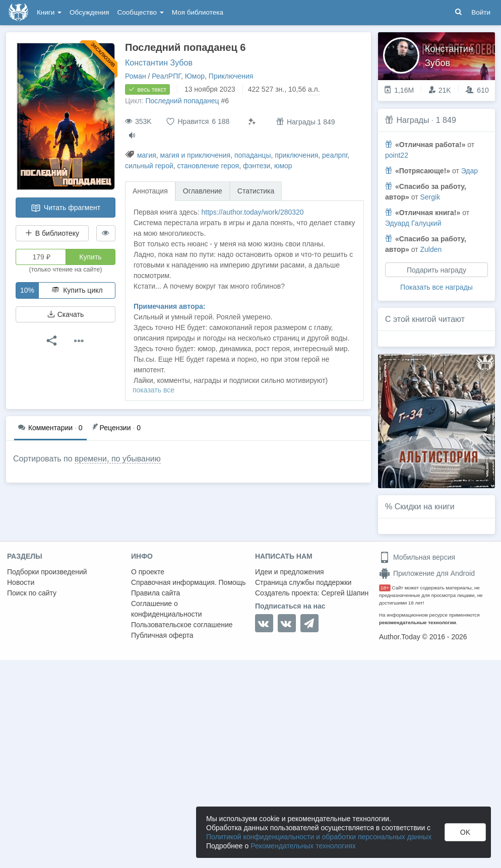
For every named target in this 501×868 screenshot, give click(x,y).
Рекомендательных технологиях (303, 846)
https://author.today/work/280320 (252, 212)
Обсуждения (89, 12)
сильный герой (149, 166)
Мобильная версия (417, 557)
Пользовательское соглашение (182, 625)
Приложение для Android (427, 573)
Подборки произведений (47, 572)
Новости (21, 582)
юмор (283, 166)
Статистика (256, 191)
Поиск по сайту (32, 593)
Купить (90, 257)
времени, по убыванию (118, 459)
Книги (49, 12)
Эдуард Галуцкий (413, 223)
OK (465, 832)
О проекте (148, 572)
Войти (481, 12)
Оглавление (203, 191)
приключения (296, 155)
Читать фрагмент (66, 208)
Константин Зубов (159, 63)
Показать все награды (436, 287)
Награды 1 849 (306, 122)
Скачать (66, 314)
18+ (385, 588)
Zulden (431, 249)
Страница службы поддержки (303, 582)
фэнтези (257, 166)
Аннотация (150, 191)
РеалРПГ (166, 76)
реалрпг (335, 155)
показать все (153, 390)
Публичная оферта (162, 635)
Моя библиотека (198, 12)
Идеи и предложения (290, 572)
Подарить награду (436, 270)
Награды (413, 120)
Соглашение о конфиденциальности (167, 609)
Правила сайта (155, 593)
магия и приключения (196, 155)
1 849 (446, 120)
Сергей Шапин (345, 593)
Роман (136, 76)
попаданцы (253, 155)
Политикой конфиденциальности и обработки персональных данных (319, 837)
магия (147, 155)
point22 (397, 155)
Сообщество (141, 12)
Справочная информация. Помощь (189, 582)
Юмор (195, 76)
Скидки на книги (425, 507)
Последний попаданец (182, 101)
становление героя (208, 166)
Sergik (430, 197)
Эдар (469, 171)
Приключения (231, 76)
